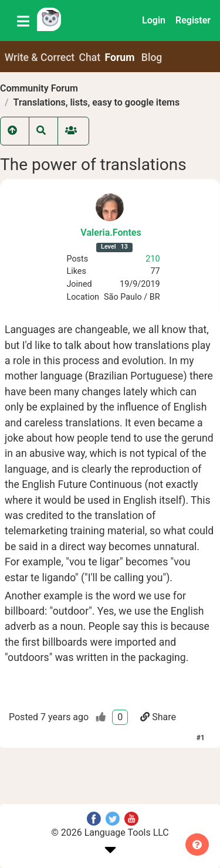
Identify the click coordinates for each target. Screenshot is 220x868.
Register (193, 20)
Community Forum (39, 88)
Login (154, 20)
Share (158, 717)
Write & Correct (40, 57)
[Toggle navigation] (23, 21)
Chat (90, 57)
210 (153, 259)
